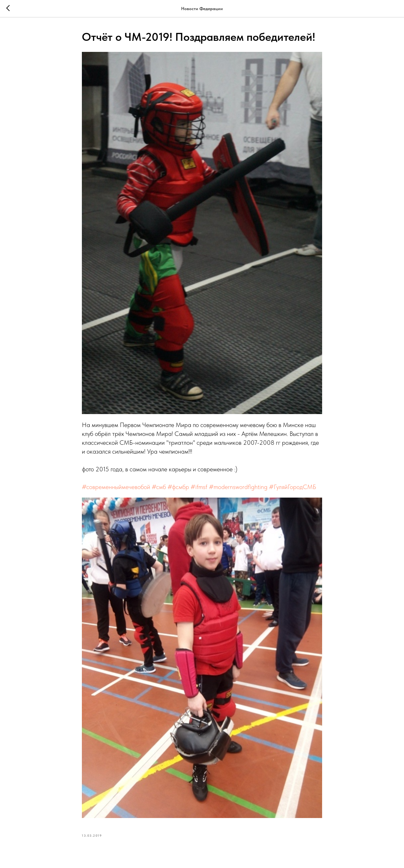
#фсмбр (178, 487)
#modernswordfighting (238, 487)
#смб (159, 487)
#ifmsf (199, 487)
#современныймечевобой (116, 487)
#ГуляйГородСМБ (293, 487)
